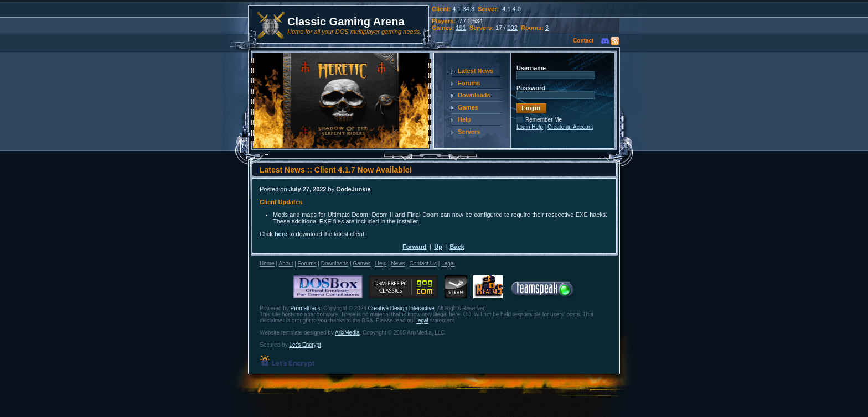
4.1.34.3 (463, 9)
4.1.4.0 (512, 9)
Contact (583, 41)
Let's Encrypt (305, 345)
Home (267, 264)
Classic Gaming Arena (346, 22)
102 (512, 28)
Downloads (474, 95)
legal (423, 320)
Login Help (530, 127)
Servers (469, 132)
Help (464, 119)
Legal (448, 264)
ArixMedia (347, 333)
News (398, 264)
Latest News (476, 71)
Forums (469, 83)
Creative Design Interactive (401, 308)
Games (468, 107)
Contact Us (423, 264)
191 (461, 28)
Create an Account (570, 127)
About (286, 264)
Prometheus (306, 308)
